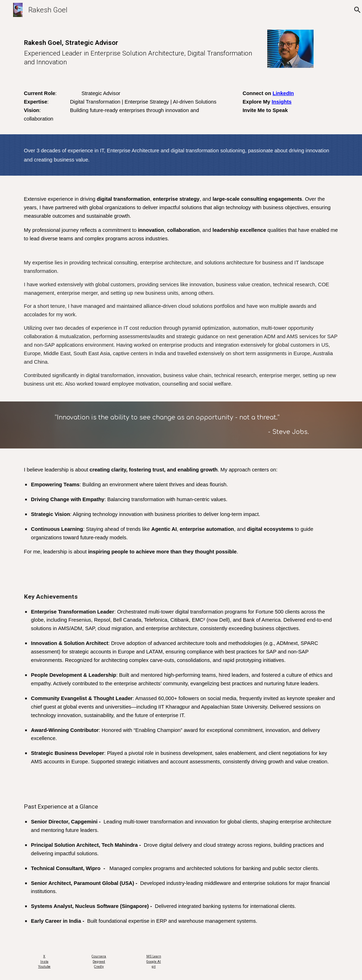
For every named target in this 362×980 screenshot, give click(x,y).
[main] (140, 49)
